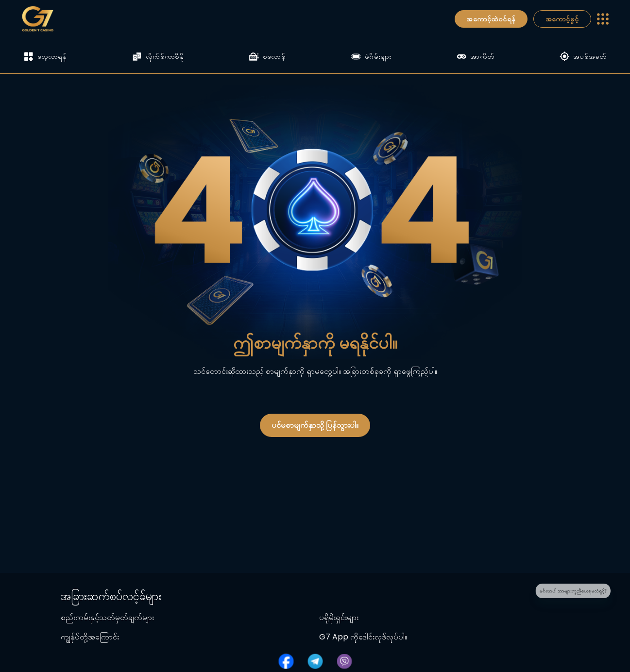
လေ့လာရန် (45, 57)
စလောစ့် (267, 56)
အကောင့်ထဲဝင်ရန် (491, 19)
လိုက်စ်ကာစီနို (158, 56)
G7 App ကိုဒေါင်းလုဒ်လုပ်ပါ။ (363, 637)
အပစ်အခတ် (583, 56)
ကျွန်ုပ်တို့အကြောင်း (90, 637)
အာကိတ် (475, 56)
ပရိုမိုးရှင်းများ (339, 617)
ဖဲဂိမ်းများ (371, 56)
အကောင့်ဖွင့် (562, 19)
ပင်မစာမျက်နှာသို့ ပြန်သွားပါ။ (315, 425)
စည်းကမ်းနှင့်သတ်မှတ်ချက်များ (107, 617)
